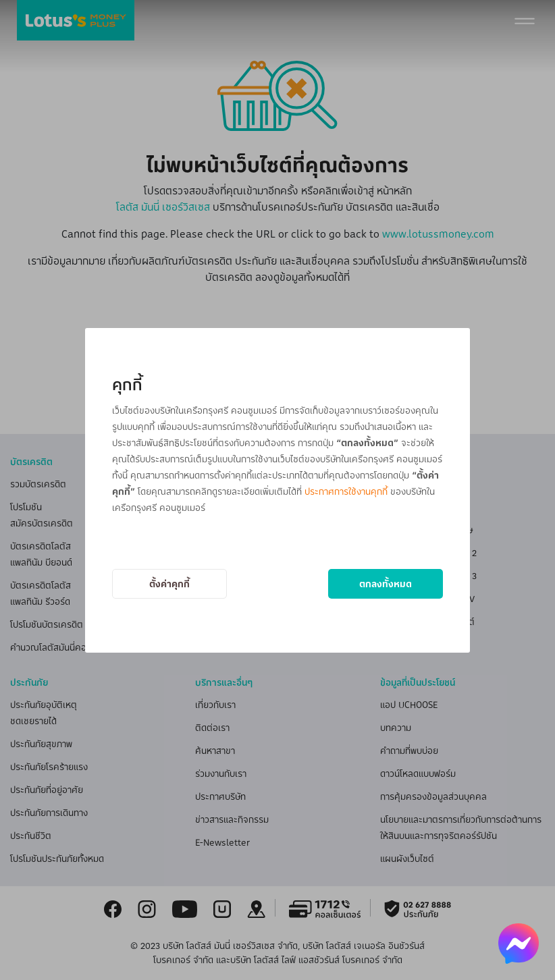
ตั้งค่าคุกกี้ (169, 583)
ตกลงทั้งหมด (386, 583)
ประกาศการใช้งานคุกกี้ (346, 491)
